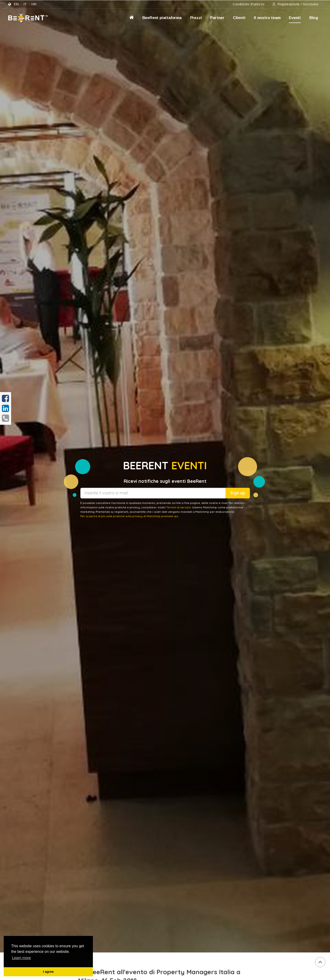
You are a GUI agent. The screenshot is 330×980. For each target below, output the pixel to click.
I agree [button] (48, 972)
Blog (314, 18)
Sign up (238, 493)
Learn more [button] (21, 958)
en (16, 4)
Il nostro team (267, 18)
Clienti (239, 18)
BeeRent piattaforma (162, 18)
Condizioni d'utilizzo (249, 4)
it (25, 4)
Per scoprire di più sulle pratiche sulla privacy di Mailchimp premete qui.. (130, 516)
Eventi (295, 18)
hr (34, 4)
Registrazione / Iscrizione (296, 4)
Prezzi (196, 18)
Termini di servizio (179, 507)
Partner (217, 18)
